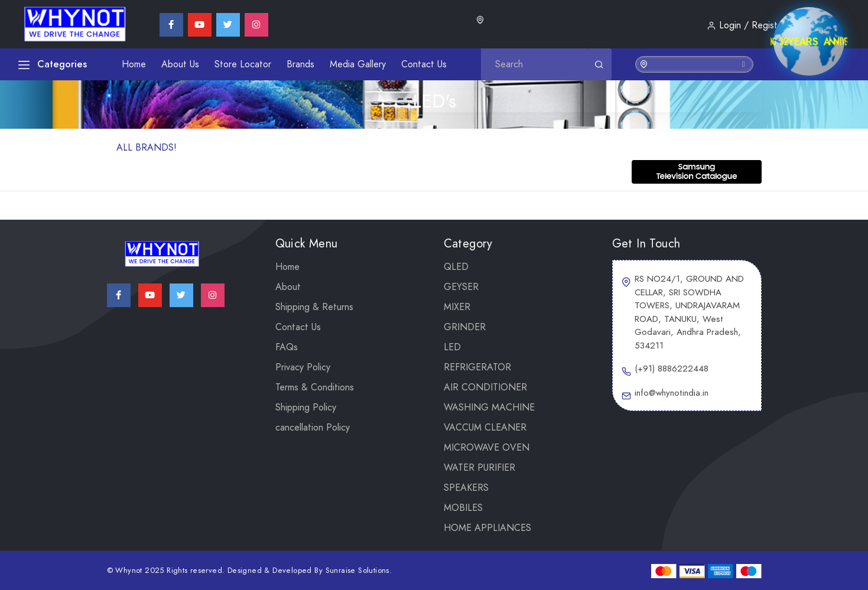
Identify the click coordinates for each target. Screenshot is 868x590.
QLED (456, 267)
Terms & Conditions (315, 387)
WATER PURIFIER (479, 468)
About (288, 287)
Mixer (457, 307)
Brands (300, 64)
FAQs (287, 347)
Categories (52, 64)
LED (452, 347)
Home (134, 64)
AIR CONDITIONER (485, 387)
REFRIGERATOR (477, 367)
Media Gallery (358, 64)
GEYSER (461, 287)
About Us (180, 64)
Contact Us (424, 64)
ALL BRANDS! (147, 148)
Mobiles (463, 508)
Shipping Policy (306, 408)
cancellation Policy (313, 428)
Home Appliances (487, 528)
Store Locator (243, 64)
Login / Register (746, 25)
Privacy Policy (303, 367)
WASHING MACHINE (489, 408)
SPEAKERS (466, 488)
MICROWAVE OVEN (487, 448)
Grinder (465, 327)
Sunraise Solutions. (359, 571)
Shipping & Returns (314, 307)
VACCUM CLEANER (485, 428)
